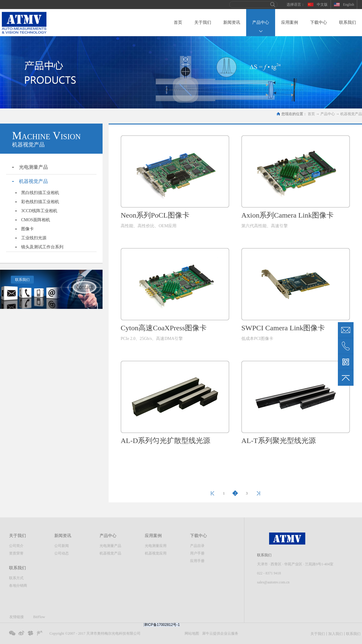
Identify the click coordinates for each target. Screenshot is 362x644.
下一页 (258, 493)
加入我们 (335, 634)
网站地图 (191, 633)
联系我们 (22, 280)
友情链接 (17, 617)
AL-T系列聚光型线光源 (279, 441)
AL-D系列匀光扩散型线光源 (165, 441)
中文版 (322, 5)
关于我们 (318, 634)
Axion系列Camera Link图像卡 (287, 215)
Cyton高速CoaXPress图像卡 (164, 328)
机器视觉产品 (351, 114)
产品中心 (328, 114)
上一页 (212, 493)
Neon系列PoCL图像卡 (155, 215)
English (349, 5)
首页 (178, 22)
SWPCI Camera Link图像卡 (283, 328)
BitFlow (39, 617)
